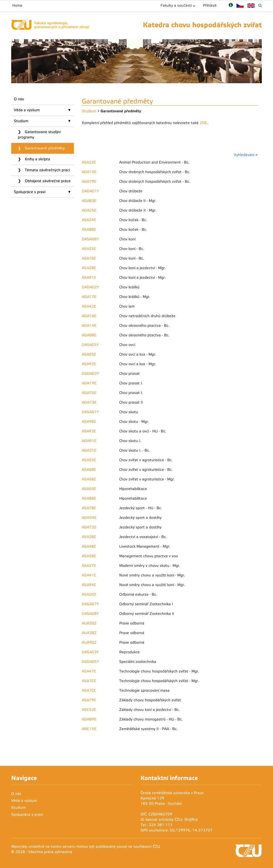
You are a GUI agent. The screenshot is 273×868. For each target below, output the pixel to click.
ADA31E (89, 450)
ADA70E (89, 393)
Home (17, 5)
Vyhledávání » (246, 155)
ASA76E (89, 258)
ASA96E (89, 422)
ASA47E (89, 671)
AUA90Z (89, 642)
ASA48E (89, 546)
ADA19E (89, 383)
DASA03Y (90, 652)
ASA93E (89, 431)
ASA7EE (89, 681)
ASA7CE (89, 690)
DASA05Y (90, 345)
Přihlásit (210, 5)
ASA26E (89, 537)
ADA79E (89, 182)
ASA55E (89, 460)
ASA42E (89, 306)
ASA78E (89, 508)
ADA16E (89, 316)
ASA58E (89, 556)
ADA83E (89, 201)
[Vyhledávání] (260, 5)
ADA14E (89, 326)
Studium (21, 121)
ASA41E (89, 575)
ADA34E (89, 518)
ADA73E (89, 402)
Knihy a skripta (37, 159)
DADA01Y (91, 191)
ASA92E (89, 364)
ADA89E (89, 719)
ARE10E (89, 729)
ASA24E (89, 220)
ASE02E (89, 710)
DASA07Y (90, 604)
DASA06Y (90, 239)
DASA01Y (90, 412)
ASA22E (89, 162)
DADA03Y (91, 374)
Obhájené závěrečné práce (47, 181)
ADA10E (89, 172)
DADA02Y (91, 287)
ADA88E (89, 335)
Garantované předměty (44, 148)
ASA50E (89, 489)
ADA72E (89, 527)
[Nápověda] (231, 5)
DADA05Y (91, 662)
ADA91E (89, 441)
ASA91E (89, 278)
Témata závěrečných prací (47, 170)
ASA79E (89, 700)
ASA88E (89, 498)
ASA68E (89, 470)
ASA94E (89, 585)
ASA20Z (89, 594)
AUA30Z (89, 623)
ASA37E (89, 566)
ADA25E (89, 210)
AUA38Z (89, 633)
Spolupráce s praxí (30, 192)
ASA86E (89, 230)
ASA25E (89, 249)
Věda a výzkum (27, 110)
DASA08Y (90, 614)
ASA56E (89, 479)
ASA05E (89, 354)
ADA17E (89, 297)
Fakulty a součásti (176, 5)
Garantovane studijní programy (39, 135)
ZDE (203, 123)
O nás (19, 99)
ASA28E (89, 268)
